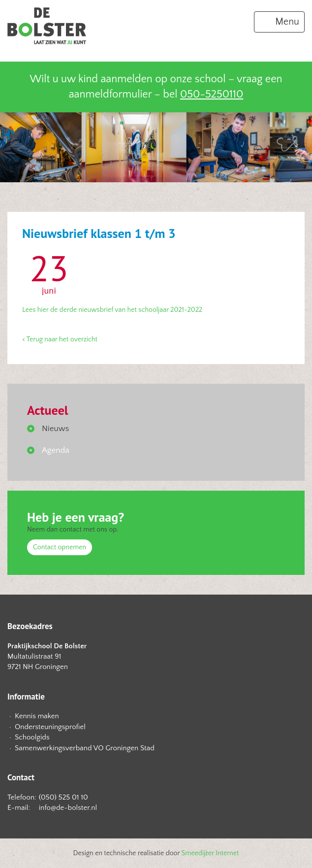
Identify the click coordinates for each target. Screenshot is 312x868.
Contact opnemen (60, 547)
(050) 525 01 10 (63, 797)
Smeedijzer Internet (210, 853)
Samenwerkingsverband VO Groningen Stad (85, 748)
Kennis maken (37, 716)
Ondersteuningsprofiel (50, 727)
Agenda (56, 450)
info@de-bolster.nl (68, 808)
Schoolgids (32, 737)
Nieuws (55, 429)
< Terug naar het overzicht (60, 339)
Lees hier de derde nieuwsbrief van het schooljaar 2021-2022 (112, 310)
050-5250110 (212, 94)
